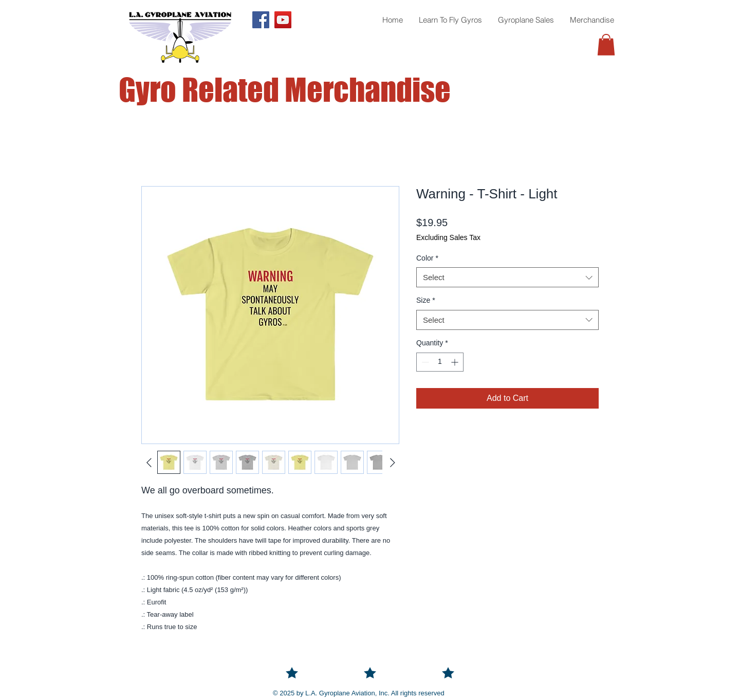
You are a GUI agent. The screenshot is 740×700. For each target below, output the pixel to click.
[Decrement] (424, 362)
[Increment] (456, 362)
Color (427, 258)
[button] (606, 45)
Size (426, 300)
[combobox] (507, 277)
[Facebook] (261, 20)
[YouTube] (283, 20)
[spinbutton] (440, 362)
